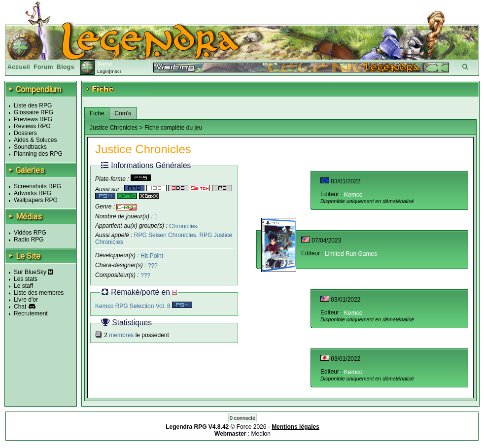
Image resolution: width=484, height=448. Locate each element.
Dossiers (25, 133)
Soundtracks (30, 147)
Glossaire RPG (34, 112)
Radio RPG (29, 240)
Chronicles (183, 226)
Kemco (353, 195)
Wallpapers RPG (36, 200)
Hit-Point (152, 256)
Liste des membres (39, 293)
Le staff (23, 286)
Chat (20, 307)
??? (153, 266)
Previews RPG (33, 119)
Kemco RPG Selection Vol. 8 (144, 306)
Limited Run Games (351, 254)
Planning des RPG (38, 154)
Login (103, 71)
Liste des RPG (33, 105)
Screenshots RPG (37, 186)
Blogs (66, 67)
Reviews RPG (32, 126)
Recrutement (31, 313)
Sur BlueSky (34, 272)
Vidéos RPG (30, 233)
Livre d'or (26, 300)
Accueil (19, 67)
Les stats (26, 279)
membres (121, 335)
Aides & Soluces (35, 140)
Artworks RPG (33, 193)
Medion (261, 434)
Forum (43, 67)
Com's (123, 113)
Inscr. (117, 71)
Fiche (97, 113)
